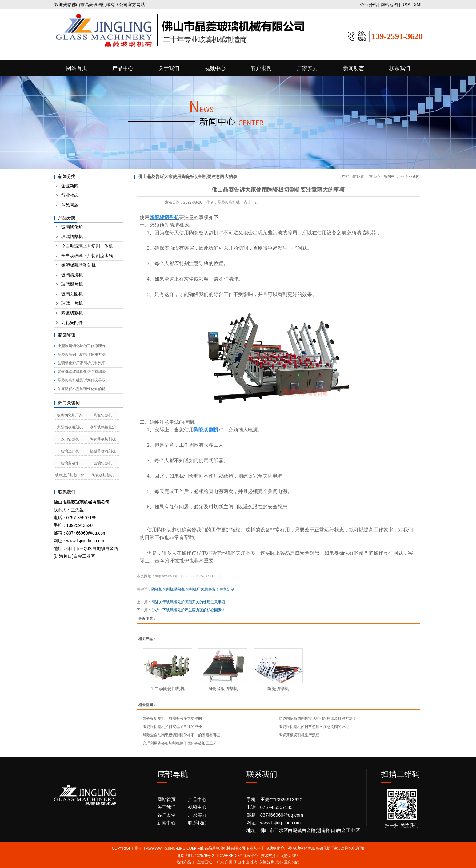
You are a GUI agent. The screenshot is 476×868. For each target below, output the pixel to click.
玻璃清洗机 (72, 275)
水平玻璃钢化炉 (103, 427)
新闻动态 (354, 68)
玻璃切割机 (72, 237)
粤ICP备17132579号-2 (196, 856)
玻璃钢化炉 (72, 227)
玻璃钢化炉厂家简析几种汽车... (83, 363)
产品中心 (123, 68)
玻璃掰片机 (72, 284)
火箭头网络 (290, 856)
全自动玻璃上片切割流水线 (87, 256)
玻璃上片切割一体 (70, 475)
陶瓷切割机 (72, 313)
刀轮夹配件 (72, 323)
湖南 (296, 862)
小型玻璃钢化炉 (298, 848)
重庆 (288, 862)
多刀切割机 (70, 439)
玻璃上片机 (72, 303)
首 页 (373, 176)
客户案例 (261, 68)
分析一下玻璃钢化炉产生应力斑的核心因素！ (188, 610)
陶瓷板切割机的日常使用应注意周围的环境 (314, 727)
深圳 (271, 862)
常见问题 (70, 205)
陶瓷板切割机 (103, 475)
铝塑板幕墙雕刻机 (78, 265)
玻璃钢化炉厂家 (70, 415)
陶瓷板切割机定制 (220, 589)
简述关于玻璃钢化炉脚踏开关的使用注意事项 (188, 602)
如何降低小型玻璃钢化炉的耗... (83, 389)
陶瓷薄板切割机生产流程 (299, 735)
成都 (279, 862)
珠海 (254, 862)
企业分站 (369, 5)
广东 (220, 862)
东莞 (262, 862)
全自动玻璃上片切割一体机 (87, 246)
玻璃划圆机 (72, 294)
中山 (246, 862)
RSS (406, 5)
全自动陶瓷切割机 (167, 688)
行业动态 (70, 195)
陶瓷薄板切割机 (103, 439)
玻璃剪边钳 (70, 463)
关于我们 (169, 68)
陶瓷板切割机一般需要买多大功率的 (172, 718)
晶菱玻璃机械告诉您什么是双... (83, 380)
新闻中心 (391, 176)
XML (418, 5)
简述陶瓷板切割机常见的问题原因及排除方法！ (318, 718)
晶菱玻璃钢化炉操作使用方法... (83, 354)
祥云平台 (250, 856)
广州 (229, 862)
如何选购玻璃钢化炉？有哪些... (83, 372)
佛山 (237, 862)
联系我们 (400, 68)
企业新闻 (70, 186)
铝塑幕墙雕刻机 (103, 451)
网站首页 (77, 68)
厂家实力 (307, 68)
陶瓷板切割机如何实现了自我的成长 (172, 727)
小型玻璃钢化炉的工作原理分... (83, 346)
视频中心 (215, 68)
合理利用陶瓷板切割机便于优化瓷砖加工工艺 (180, 743)
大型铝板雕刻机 (70, 427)
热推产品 (184, 862)
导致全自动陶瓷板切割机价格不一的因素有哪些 (182, 735)
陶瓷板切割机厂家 (189, 589)
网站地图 (390, 5)
